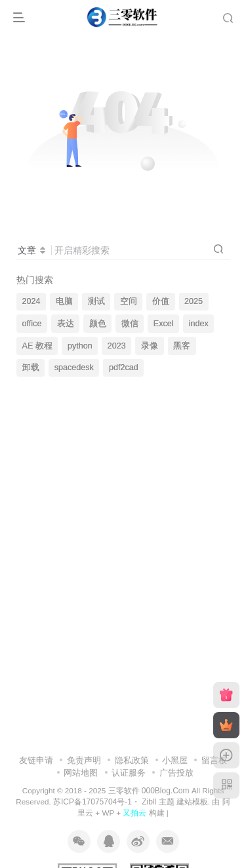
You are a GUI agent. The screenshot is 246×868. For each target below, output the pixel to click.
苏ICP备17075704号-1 (92, 802)
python (80, 346)
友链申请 (36, 760)
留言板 (214, 760)
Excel (164, 324)
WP (108, 813)
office (32, 324)
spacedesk (74, 368)
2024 (31, 301)
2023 (117, 346)
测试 (96, 301)
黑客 (182, 346)
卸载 (31, 368)
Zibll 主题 (157, 802)
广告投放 (176, 773)
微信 (130, 324)
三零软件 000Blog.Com (150, 791)
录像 (150, 346)
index (199, 324)
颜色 (98, 324)
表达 (66, 324)
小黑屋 (175, 760)
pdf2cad (124, 368)
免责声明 (84, 760)
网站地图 (81, 773)
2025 (194, 301)
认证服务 (129, 773)
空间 (129, 301)
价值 (161, 301)
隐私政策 (132, 760)
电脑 (64, 301)
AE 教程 (37, 346)
